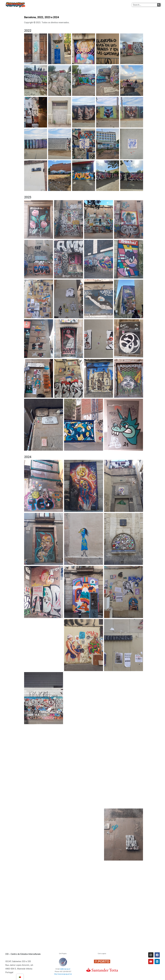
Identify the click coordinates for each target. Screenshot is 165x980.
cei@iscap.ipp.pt (65, 969)
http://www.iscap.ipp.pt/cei (63, 974)
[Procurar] (159, 5)
